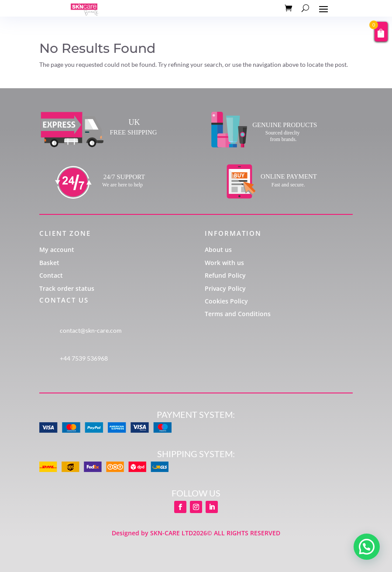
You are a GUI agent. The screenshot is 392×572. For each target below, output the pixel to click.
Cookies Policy (226, 301)
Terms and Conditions (238, 314)
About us (218, 250)
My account (57, 250)
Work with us (224, 263)
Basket (49, 263)
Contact (51, 275)
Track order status (67, 288)
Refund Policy (225, 275)
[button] (367, 547)
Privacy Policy (225, 288)
